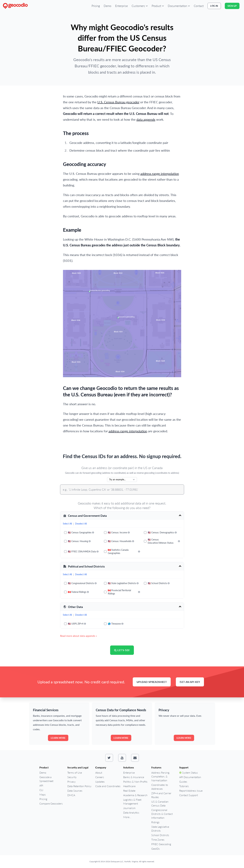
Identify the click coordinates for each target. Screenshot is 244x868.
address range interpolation (160, 174)
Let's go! (122, 650)
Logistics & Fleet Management (132, 802)
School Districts (160, 835)
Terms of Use (75, 773)
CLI (41, 790)
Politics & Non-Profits (135, 782)
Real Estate (129, 791)
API (41, 785)
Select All (67, 524)
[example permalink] (61, 228)
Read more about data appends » (78, 636)
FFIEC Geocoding (161, 844)
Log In (214, 6)
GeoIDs (156, 849)
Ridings (155, 822)
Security (72, 777)
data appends (146, 119)
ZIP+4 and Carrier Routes (161, 795)
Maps (43, 794)
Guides (183, 782)
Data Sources (75, 791)
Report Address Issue (191, 791)
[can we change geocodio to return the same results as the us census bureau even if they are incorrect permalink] (61, 386)
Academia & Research (135, 795)
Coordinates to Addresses (160, 787)
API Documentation (190, 777)
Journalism (129, 808)
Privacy (71, 782)
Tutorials (184, 786)
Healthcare (129, 786)
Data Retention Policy (79, 786)
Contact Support (189, 795)
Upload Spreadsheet (152, 682)
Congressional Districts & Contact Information (162, 814)
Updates (100, 782)
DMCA (71, 795)
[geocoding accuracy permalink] (61, 162)
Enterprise (121, 6)
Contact (199, 6)
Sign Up (232, 6)
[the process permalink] (61, 131)
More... (127, 817)
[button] (140, 6)
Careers (100, 777)
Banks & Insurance (134, 777)
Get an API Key (190, 682)
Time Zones (158, 840)
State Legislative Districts (160, 829)
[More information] (93, 533)
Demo (107, 6)
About (99, 773)
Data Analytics (131, 812)
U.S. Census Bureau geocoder (118, 102)
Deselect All (81, 524)
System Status (189, 773)
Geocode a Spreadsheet (46, 779)
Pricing (96, 6)
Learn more (58, 738)
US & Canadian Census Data (160, 803)
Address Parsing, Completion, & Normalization (161, 776)
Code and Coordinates (108, 786)
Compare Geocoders (51, 803)
